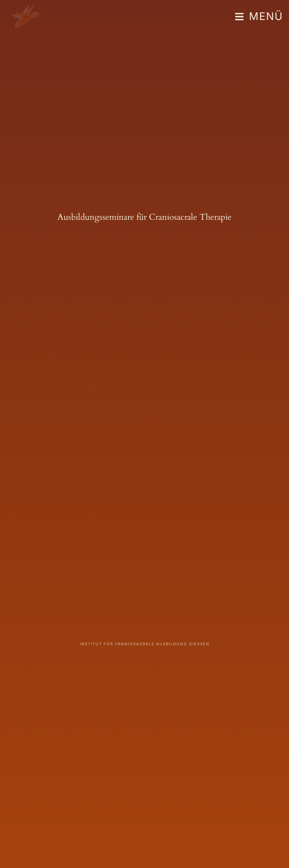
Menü (266, 16)
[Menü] (239, 17)
